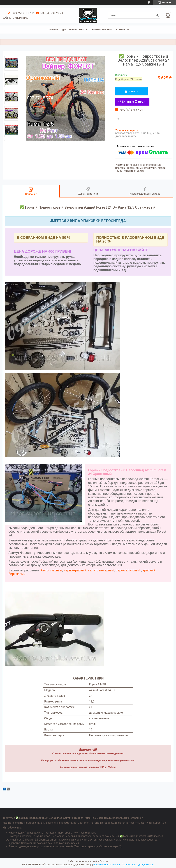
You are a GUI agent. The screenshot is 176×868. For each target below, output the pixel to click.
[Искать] (157, 15)
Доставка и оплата (74, 30)
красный (149, 570)
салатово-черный (101, 570)
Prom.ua (104, 861)
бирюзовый (17, 574)
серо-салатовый (128, 570)
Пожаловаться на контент (107, 865)
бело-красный (52, 570)
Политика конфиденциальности (138, 865)
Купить (133, 91)
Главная (53, 30)
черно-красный (75, 570)
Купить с (134, 102)
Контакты (122, 30)
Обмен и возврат (101, 30)
